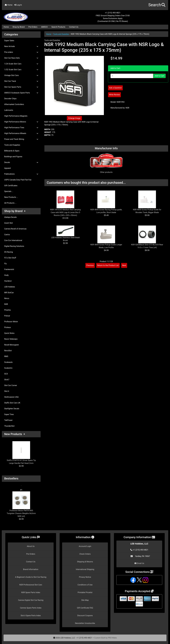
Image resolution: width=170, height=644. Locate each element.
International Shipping (85, 569)
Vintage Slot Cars (21, 75)
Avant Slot (8, 223)
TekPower (8, 420)
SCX (6, 374)
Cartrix (7, 235)
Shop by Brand (19, 27)
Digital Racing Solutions (14, 246)
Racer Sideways (11, 339)
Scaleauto (8, 362)
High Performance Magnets (16, 116)
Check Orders (85, 554)
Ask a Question (115, 88)
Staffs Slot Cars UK (12, 403)
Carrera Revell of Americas (15, 229)
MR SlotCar (9, 293)
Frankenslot (9, 269)
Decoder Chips (10, 99)
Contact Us (74, 27)
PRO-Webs (112, 638)
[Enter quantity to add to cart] (132, 76)
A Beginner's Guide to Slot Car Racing (31, 577)
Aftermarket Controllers (14, 104)
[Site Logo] (30, 16)
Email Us (139, 563)
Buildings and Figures (13, 157)
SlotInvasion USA (11, 397)
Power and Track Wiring (21, 139)
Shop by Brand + (15, 211)
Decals (21, 162)
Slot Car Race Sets (21, 58)
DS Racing (9, 252)
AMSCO (44, 27)
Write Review (114, 95)
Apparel (7, 168)
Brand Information (31, 569)
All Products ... (10, 203)
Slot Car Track (21, 81)
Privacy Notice (85, 577)
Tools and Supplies (61, 34)
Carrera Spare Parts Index (31, 608)
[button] (157, 5)
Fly (5, 264)
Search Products (58, 27)
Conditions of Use (85, 585)
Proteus (7, 327)
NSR (6, 304)
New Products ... (11, 197)
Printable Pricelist (85, 592)
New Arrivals (21, 46)
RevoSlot (8, 351)
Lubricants (9, 110)
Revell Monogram (12, 345)
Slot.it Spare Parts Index (31, 616)
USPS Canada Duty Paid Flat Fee (18, 180)
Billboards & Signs (12, 151)
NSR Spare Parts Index (31, 592)
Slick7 (7, 380)
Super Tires (9, 414)
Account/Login (85, 546)
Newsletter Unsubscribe (85, 623)
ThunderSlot (9, 426)
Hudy (6, 275)
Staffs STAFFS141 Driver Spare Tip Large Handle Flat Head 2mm (21, 453)
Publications (21, 174)
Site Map (85, 600)
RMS (6, 356)
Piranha (7, 310)
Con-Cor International (13, 240)
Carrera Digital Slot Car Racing (31, 600)
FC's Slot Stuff (10, 258)
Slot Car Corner (11, 385)
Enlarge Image (74, 118)
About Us (31, 546)
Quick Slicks (9, 333)
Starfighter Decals (12, 409)
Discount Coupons (85, 616)
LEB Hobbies (10, 287)
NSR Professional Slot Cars (31, 585)
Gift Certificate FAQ (85, 608)
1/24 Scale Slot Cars (21, 64)
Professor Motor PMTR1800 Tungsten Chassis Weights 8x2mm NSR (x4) (21, 504)
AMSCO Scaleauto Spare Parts (21, 93)
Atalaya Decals (10, 217)
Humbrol (8, 281)
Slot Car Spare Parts (21, 87)
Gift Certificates (11, 186)
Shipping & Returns (85, 562)
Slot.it (7, 391)
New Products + (15, 434)
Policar (7, 316)
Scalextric (8, 368)
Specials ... (9, 191)
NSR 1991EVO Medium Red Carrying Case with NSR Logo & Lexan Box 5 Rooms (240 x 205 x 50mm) (65, 212)
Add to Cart (159, 76)
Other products (106, 172)
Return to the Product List (108, 265)
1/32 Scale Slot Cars (21, 70)
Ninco (7, 298)
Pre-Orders (33, 27)
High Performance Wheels (21, 133)
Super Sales (9, 41)
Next (124, 265)
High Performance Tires (21, 128)
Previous (90, 265)
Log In (18, 5)
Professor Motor (11, 322)
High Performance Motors (21, 122)
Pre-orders (21, 52)
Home (9, 5)
